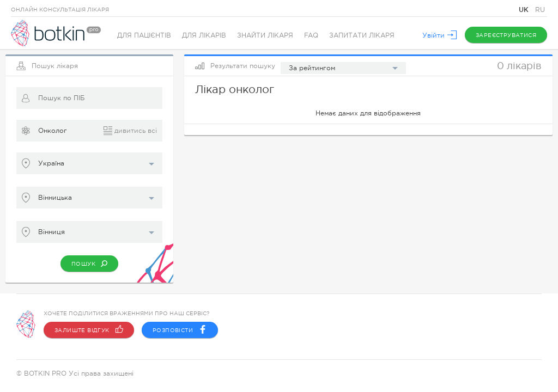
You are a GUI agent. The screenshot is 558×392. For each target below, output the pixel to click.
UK (525, 10)
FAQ (311, 35)
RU (540, 10)
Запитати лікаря (362, 35)
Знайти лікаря (265, 35)
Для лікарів (204, 35)
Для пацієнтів (144, 35)
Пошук (89, 264)
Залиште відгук (89, 330)
